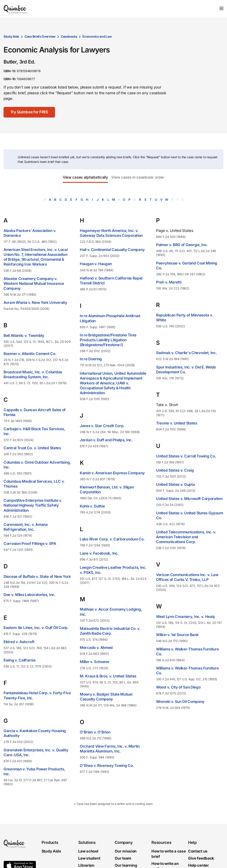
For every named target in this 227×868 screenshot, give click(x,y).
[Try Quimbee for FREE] (30, 112)
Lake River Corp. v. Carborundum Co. (112, 539)
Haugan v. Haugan (96, 264)
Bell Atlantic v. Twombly (24, 336)
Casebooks (69, 36)
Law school (88, 851)
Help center (198, 865)
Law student (89, 858)
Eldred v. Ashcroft (19, 642)
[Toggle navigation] (221, 8)
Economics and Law (97, 36)
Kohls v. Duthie (92, 506)
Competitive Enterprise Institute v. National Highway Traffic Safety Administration (33, 505)
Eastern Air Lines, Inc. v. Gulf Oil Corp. (36, 628)
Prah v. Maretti (169, 282)
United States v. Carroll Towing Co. (186, 456)
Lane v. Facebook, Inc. (99, 553)
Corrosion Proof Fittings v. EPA (30, 544)
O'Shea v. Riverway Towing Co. (107, 766)
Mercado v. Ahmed (96, 648)
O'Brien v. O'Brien (95, 732)
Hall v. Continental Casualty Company (112, 250)
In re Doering (91, 359)
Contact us (198, 851)
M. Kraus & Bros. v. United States (108, 676)
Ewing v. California (19, 660)
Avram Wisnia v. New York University (35, 303)
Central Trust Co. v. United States (32, 448)
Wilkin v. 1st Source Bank (177, 635)
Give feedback (201, 858)
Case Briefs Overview (40, 36)
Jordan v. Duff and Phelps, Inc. (106, 440)
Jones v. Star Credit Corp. (102, 426)
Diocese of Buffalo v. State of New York (37, 577)
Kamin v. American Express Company (112, 473)
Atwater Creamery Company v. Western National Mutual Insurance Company (34, 284)
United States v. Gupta (175, 484)
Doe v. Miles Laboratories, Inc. (30, 595)
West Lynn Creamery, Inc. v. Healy (186, 617)
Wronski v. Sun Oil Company (180, 702)
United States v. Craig (175, 470)
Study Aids (11, 36)
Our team (123, 858)
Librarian (86, 865)
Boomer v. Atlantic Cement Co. (30, 354)
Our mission (126, 851)
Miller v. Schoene (94, 662)
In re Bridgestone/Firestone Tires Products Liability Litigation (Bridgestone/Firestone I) (108, 340)
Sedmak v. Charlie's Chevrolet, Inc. (186, 353)
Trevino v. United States (177, 423)
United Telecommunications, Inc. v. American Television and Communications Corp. (186, 537)
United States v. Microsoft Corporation (189, 499)
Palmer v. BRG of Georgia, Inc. (182, 245)
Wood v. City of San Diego (178, 687)
